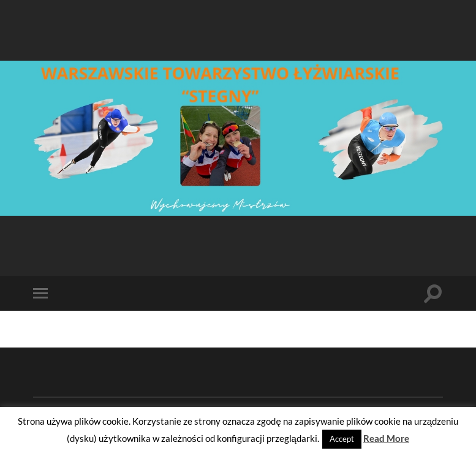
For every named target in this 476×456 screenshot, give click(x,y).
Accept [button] (342, 439)
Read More (386, 438)
